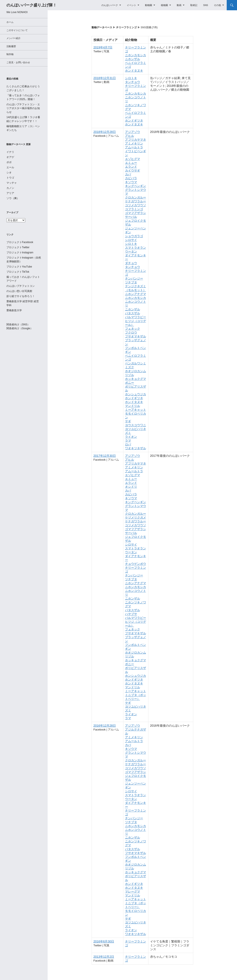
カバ (128, 174)
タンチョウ (133, 82)
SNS (206, 5)
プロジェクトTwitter (18, 247)
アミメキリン (134, 143)
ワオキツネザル (136, 448)
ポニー (130, 383)
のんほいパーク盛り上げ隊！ (32, 5)
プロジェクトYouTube (19, 267)
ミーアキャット (136, 410)
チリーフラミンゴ (126, 27)
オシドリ (131, 487)
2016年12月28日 (105, 726)
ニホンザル (133, 59)
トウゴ (10, 178)
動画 (179, 5)
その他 (217, 5)
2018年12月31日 (105, 78)
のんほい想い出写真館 (19, 291)
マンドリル (133, 406)
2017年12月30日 (105, 456)
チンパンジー (134, 278)
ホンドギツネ (134, 120)
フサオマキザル (136, 336)
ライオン (131, 437)
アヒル (130, 136)
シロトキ (131, 78)
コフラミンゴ (134, 209)
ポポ (9, 162)
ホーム (10, 22)
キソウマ (131, 182)
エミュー (131, 163)
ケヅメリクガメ (136, 517)
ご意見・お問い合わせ (18, 62)
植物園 (164, 5)
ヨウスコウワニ (136, 425)
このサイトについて (17, 30)
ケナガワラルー (136, 201)
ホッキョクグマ (136, 379)
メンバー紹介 (14, 38)
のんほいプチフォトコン (21, 286)
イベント (131, 5)
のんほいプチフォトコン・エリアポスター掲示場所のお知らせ (23, 108)
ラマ (128, 440)
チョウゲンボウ (136, 564)
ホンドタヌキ (134, 71)
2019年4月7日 (103, 47)
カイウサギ (133, 170)
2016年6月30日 (104, 941)
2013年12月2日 (104, 957)
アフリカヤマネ (136, 140)
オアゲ (10, 157)
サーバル (131, 217)
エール (10, 167)
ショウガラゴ (134, 236)
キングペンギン (136, 186)
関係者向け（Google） (20, 328)
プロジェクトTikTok (18, 272)
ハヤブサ (131, 614)
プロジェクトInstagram (20, 253)
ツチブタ (131, 282)
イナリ (10, 152)
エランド (131, 167)
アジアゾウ (133, 132)
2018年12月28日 (105, 132)
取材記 (194, 5)
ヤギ (128, 421)
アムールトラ (134, 147)
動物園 (149, 5)
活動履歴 (11, 46)
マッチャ (12, 183)
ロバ (128, 444)
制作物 (10, 54)
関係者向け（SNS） (18, 325)
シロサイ (131, 240)
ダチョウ (131, 263)
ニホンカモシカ (136, 55)
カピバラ (131, 178)
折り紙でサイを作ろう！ (21, 296)
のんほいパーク (110, 5)
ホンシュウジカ (136, 394)
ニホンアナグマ (136, 294)
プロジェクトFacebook (20, 242)
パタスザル (133, 313)
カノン (10, 188)
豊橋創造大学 (14, 310)
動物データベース (102, 27)
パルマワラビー (136, 317)
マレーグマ (133, 891)
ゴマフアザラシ (136, 213)
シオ (9, 173)
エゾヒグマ (133, 159)
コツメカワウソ (136, 205)
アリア (10, 193)
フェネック (133, 329)
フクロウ (131, 332)
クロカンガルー (136, 197)
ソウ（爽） (13, 198)
